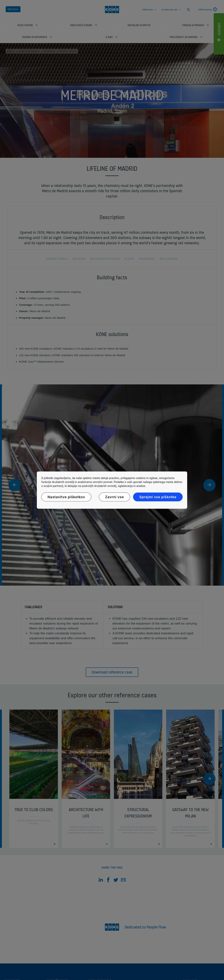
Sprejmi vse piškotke (158, 497)
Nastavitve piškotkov (66, 497)
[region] (112, 490)
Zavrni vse (114, 497)
